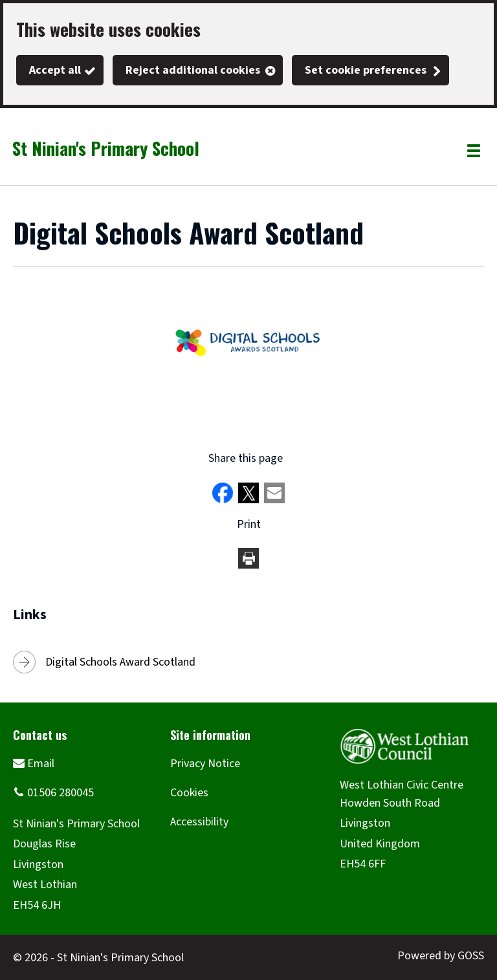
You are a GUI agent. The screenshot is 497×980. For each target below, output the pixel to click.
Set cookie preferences (366, 70)
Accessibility (199, 822)
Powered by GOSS (441, 956)
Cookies (189, 793)
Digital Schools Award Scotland (120, 662)
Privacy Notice (205, 764)
